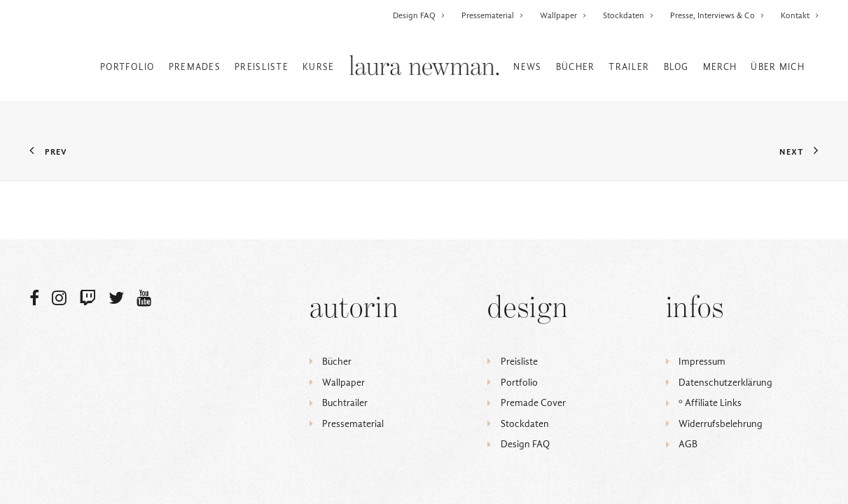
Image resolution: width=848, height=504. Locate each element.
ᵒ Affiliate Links (710, 403)
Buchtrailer (345, 403)
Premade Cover (533, 403)
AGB (688, 444)
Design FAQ (419, 15)
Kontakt (800, 15)
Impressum (702, 362)
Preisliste (262, 67)
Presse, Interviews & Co (717, 15)
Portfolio (127, 67)
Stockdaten (628, 15)
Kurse (319, 67)
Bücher (576, 67)
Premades (195, 67)
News (527, 67)
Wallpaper (563, 15)
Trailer (629, 67)
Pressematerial (493, 15)
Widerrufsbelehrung (721, 424)
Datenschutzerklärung (725, 383)
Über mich (778, 67)
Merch (720, 67)
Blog (676, 67)
